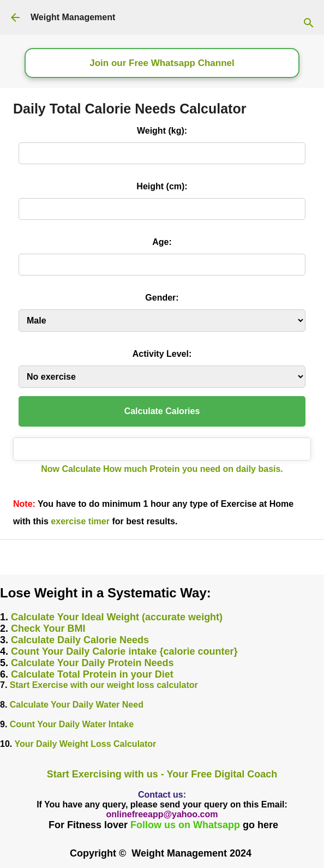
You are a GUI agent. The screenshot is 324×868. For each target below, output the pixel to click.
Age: (162, 242)
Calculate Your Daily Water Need (77, 705)
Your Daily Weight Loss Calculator (85, 744)
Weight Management (73, 17)
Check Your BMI (48, 628)
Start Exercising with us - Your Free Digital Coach (162, 774)
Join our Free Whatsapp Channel (162, 63)
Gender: (162, 298)
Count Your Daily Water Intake (72, 724)
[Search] (314, 17)
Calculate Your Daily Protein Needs (92, 663)
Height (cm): (162, 186)
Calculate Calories (162, 411)
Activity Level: (162, 354)
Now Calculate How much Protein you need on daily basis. (162, 469)
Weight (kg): (162, 131)
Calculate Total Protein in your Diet (92, 674)
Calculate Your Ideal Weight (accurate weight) (117, 617)
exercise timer (80, 521)
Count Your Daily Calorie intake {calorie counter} (124, 651)
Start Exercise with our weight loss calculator (104, 685)
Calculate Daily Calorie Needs (80, 640)
